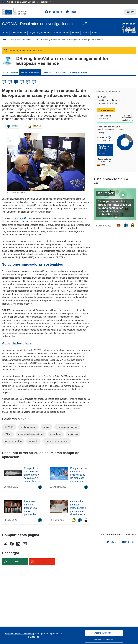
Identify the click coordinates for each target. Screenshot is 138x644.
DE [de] (4, 82)
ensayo (47, 427)
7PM (37, 40)
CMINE (8, 434)
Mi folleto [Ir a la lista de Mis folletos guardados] (128, 542)
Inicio (6, 33)
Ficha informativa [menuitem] (11, 72)
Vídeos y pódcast (61, 33)
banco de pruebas (13, 441)
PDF (44, 562)
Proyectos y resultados (40, 33)
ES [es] (16, 82)
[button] (72, 12)
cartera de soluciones (67, 427)
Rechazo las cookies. (104, 640)
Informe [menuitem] (47, 72)
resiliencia (73, 434)
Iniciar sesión (53, 12)
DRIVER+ (19, 218)
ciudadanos (56, 434)
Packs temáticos (18, 33)
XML (17, 562)
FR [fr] (22, 82)
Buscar (95, 33)
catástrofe (33, 441)
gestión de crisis (28, 427)
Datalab (85, 33)
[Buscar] (130, 12)
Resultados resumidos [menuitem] (30, 72)
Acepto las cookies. (104, 633)
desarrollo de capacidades (31, 434)
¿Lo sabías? (44, 2)
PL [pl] (34, 82)
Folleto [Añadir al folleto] (112, 542)
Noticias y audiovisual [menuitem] (78, 72)
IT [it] (28, 82)
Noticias (76, 33)
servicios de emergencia (57, 441)
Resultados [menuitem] (61, 72)
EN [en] (10, 82)
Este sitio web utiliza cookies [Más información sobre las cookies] (19, 634)
